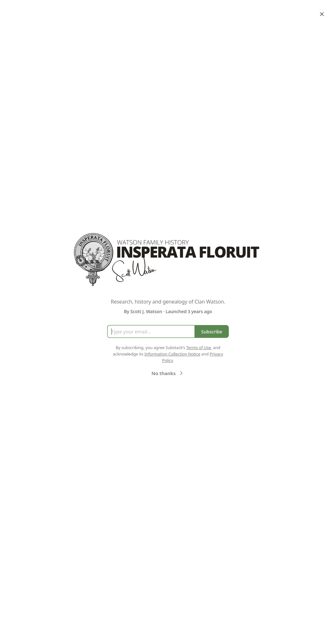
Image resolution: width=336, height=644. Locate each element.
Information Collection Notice (172, 354)
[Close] (322, 14)
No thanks (168, 373)
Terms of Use (198, 348)
